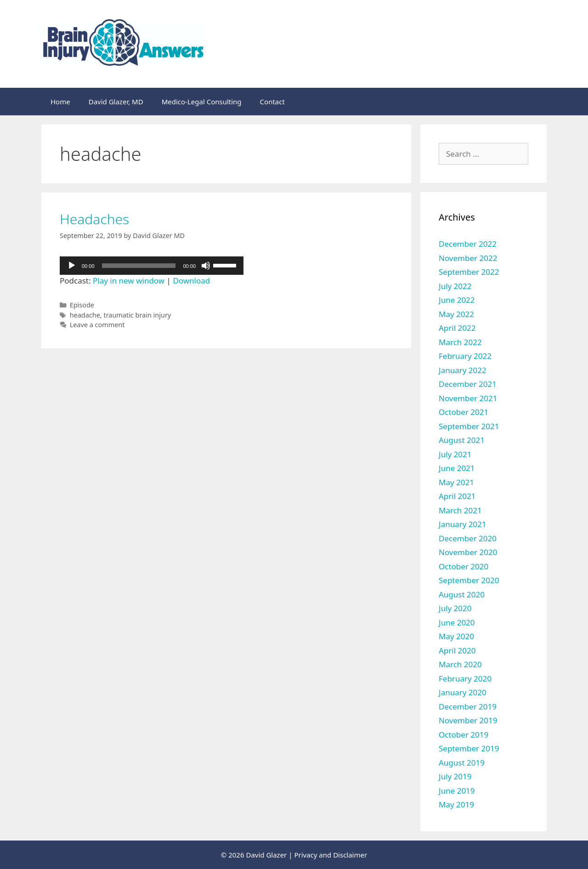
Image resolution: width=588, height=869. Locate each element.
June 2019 (457, 791)
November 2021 (468, 398)
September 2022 (469, 272)
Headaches (94, 219)
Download (191, 281)
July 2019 (455, 776)
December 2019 (468, 707)
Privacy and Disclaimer (331, 855)
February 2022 (465, 356)
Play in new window (129, 281)
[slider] (139, 266)
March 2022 (460, 342)
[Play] (72, 266)
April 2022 (457, 328)
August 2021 (462, 440)
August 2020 (462, 594)
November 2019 (468, 720)
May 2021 (456, 482)
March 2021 (460, 510)
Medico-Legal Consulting (202, 102)
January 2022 (463, 370)
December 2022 (468, 244)
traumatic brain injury (137, 315)
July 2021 (455, 454)
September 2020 (469, 580)
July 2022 (455, 286)
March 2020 (460, 664)
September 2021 (469, 426)
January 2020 (463, 692)
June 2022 (457, 300)
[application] (152, 266)
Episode (82, 305)
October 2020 (464, 566)
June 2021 (457, 468)
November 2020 (468, 552)
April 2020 (457, 650)
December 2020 (468, 538)
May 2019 (456, 804)
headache (85, 315)
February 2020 (465, 679)
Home (60, 102)
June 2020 (457, 622)
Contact (272, 102)
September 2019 (469, 748)
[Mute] (206, 266)
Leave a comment (97, 325)
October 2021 (464, 412)
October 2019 (464, 735)
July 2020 (455, 608)
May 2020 (456, 636)
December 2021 (468, 384)
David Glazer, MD (116, 102)
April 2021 (457, 496)
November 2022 (468, 258)
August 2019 (462, 763)
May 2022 (456, 314)
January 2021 (463, 524)
